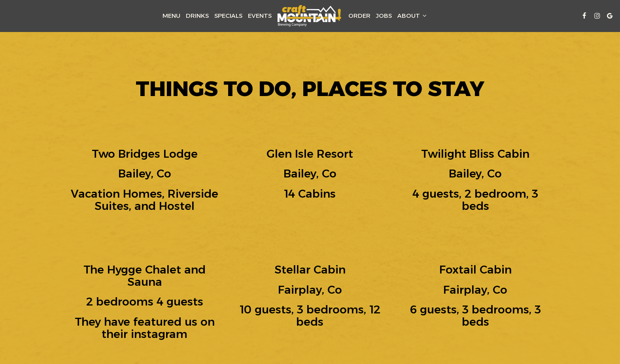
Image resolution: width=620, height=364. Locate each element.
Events (260, 16)
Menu (171, 16)
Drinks (197, 16)
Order (359, 16)
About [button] (412, 16)
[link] (310, 16)
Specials (228, 16)
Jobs (384, 16)
